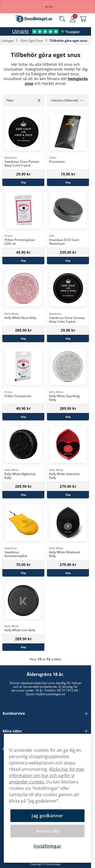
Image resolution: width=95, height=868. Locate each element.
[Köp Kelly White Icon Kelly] (23, 647)
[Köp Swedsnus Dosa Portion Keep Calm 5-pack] (23, 182)
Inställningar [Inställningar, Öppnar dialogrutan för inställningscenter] (47, 846)
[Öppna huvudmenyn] (8, 19)
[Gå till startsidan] (34, 19)
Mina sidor (46, 731)
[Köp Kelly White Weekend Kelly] (68, 573)
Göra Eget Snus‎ (32, 41)
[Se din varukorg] (83, 19)
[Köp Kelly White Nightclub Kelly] (23, 495)
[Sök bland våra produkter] (62, 19)
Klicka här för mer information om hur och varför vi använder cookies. (47, 776)
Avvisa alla (48, 831)
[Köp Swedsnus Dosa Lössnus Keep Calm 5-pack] (68, 338)
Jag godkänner (47, 816)
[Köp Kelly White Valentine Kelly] (68, 495)
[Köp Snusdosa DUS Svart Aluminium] (68, 260)
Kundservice (46, 713)
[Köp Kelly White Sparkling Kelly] (68, 416)
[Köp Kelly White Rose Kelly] (23, 338)
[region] (47, 798)
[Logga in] (73, 19)
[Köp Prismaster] (68, 182)
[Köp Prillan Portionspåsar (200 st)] (23, 260)
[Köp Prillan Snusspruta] (23, 416)
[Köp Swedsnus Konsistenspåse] (23, 573)
